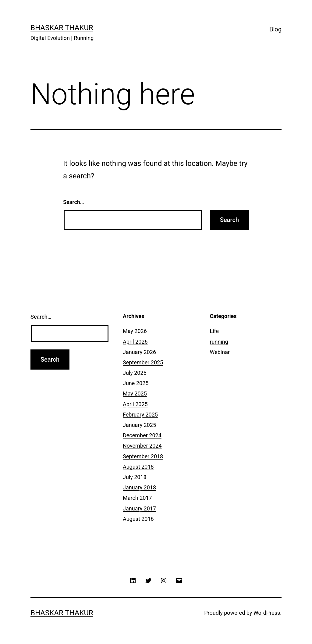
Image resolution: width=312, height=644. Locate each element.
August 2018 (138, 467)
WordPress (267, 613)
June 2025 (136, 383)
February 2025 (140, 415)
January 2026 (139, 352)
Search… (74, 202)
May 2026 (135, 331)
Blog (275, 29)
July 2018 (135, 477)
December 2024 (142, 435)
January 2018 (139, 487)
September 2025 (143, 362)
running (219, 342)
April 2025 (135, 404)
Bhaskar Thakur (62, 28)
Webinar (220, 352)
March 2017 (137, 498)
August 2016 (138, 519)
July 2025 (135, 373)
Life (214, 331)
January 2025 (139, 425)
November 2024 (142, 446)
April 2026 (135, 342)
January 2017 (139, 508)
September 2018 (143, 456)
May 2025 (135, 394)
